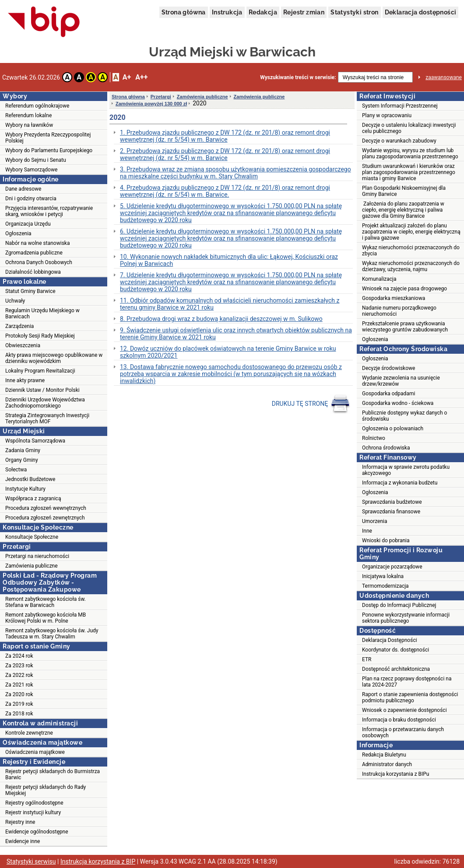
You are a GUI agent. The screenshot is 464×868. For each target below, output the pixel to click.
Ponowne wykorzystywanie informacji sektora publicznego (406, 618)
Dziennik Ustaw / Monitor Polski (42, 390)
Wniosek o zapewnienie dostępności (404, 710)
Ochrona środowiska (386, 448)
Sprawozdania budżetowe (392, 502)
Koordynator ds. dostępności (395, 650)
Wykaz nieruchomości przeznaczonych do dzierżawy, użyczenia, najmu (411, 266)
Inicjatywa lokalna (383, 576)
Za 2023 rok (19, 666)
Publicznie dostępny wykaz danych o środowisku (404, 416)
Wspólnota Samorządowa (35, 441)
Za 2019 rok (19, 704)
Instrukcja (227, 12)
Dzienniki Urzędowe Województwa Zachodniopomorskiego (45, 403)
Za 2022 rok (19, 675)
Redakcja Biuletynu (384, 755)
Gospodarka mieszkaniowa (394, 298)
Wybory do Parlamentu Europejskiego (49, 150)
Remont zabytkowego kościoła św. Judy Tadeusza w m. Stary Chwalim (52, 634)
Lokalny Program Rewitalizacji (40, 371)
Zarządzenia (19, 326)
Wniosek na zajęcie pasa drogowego (404, 289)
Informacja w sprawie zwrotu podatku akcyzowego (406, 470)
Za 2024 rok (19, 656)
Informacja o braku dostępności (399, 720)
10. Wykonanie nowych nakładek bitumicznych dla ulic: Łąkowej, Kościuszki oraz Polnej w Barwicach (229, 260)
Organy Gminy (22, 460)
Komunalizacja (379, 279)
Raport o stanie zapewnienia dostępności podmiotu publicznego (410, 697)
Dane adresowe (23, 189)
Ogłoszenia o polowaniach (393, 429)
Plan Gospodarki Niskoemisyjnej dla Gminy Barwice (404, 191)
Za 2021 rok (19, 685)
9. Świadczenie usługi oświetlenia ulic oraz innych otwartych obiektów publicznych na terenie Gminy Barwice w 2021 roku (236, 334)
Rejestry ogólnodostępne (34, 803)
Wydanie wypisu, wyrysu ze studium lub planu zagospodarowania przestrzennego (410, 153)
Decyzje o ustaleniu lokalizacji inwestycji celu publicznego (409, 128)
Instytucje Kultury (25, 489)
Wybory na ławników (29, 125)
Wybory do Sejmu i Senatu (36, 160)
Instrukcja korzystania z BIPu (396, 774)
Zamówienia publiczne (32, 566)
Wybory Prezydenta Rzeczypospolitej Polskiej (48, 138)
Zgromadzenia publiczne (34, 253)
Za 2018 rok (19, 714)
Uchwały (15, 301)
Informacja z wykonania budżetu (400, 483)
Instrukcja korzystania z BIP (98, 861)
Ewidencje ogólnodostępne (37, 832)
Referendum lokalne (28, 115)
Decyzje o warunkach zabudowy (399, 141)
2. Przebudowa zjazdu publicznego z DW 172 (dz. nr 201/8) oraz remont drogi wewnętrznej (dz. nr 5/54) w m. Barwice (225, 154)
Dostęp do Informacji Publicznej (399, 605)
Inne (367, 531)
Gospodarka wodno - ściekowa (398, 403)
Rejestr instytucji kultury (33, 812)
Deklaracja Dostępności (390, 640)
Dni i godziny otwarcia (31, 199)
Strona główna (184, 12)
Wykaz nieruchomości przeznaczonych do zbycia (411, 251)
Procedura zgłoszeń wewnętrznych (46, 508)
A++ (141, 77)
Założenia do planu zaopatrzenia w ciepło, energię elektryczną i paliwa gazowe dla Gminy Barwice (403, 210)
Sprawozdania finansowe (391, 512)
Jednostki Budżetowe (30, 479)
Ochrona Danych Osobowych (39, 262)
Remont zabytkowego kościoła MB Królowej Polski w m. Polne (46, 618)
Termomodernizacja (385, 586)
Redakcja (263, 12)
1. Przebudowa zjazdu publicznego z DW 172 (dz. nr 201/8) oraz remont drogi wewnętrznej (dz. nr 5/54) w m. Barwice (225, 136)
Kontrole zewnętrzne (29, 733)
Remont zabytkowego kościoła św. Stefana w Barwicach (46, 602)
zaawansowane (444, 77)
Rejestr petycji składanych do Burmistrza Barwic (53, 774)
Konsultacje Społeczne (32, 537)
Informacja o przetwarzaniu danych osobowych (403, 732)
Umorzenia (375, 521)
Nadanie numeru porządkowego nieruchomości (399, 311)
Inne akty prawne (25, 380)
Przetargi (161, 97)
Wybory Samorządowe (31, 170)
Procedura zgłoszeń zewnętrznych (45, 518)
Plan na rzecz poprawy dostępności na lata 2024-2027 (407, 682)
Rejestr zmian (304, 12)
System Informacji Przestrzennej (400, 106)
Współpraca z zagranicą (33, 498)
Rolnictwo (374, 438)
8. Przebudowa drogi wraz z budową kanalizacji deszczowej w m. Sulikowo (221, 319)
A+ (127, 77)
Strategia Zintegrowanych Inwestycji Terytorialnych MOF (47, 418)
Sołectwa (16, 470)
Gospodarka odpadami (388, 394)
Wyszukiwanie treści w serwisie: (298, 77)
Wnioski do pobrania (386, 540)
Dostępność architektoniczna (396, 669)
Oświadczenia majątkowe (35, 752)
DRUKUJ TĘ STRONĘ (311, 404)
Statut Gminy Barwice (30, 291)
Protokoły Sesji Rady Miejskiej (40, 336)
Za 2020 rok (19, 694)
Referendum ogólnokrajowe (37, 106)
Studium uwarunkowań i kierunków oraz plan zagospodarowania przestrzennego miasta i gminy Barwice (409, 172)
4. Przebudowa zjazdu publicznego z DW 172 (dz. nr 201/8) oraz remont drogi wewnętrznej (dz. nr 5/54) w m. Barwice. (225, 191)
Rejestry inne (20, 822)
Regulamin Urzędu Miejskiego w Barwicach (42, 314)
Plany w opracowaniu (387, 115)
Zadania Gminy (23, 450)
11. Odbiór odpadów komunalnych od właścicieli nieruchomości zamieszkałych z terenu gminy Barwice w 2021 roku (230, 304)
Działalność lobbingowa (33, 272)
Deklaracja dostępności (421, 12)
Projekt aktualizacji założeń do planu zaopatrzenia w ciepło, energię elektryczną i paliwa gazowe (411, 232)
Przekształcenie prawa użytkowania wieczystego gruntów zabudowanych (405, 327)
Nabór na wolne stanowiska (37, 243)
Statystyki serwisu (31, 861)
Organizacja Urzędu (28, 224)
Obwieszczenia (23, 345)
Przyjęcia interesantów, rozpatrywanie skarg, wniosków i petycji (49, 211)
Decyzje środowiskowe (388, 368)
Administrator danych (387, 764)
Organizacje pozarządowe (392, 567)
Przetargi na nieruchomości (37, 556)
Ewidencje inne (23, 841)
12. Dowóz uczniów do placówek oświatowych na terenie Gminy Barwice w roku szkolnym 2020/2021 (228, 352)
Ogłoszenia (18, 234)
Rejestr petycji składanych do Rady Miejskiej (46, 790)
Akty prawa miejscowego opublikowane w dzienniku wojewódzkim (54, 358)
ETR (367, 659)
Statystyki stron (354, 12)
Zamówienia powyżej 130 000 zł (151, 104)
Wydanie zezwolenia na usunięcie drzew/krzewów (401, 381)
